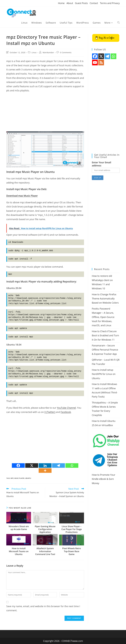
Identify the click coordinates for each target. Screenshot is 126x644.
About (70, 3)
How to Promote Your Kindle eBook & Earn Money (104, 479)
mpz (12, 478)
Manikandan (48, 52)
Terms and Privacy (110, 3)
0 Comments (66, 52)
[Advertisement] (45, 113)
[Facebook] (18, 465)
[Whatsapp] (72, 465)
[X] (32, 465)
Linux (34, 52)
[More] (45, 471)
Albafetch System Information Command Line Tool (45, 551)
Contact (94, 3)
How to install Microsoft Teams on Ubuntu (19, 551)
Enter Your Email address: (102, 164)
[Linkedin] (45, 465)
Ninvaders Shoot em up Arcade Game (19, 528)
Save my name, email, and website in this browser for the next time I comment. (43, 608)
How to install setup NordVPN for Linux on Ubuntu (104, 374)
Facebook (66, 412)
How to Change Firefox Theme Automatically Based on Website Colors (105, 299)
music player (19, 478)
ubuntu (28, 478)
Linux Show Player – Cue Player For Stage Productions (72, 529)
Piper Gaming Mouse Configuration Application (45, 529)
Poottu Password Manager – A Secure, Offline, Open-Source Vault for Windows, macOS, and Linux (103, 317)
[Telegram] (58, 465)
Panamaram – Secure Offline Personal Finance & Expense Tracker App (105, 350)
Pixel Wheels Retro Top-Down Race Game (72, 551)
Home (61, 3)
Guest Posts (81, 3)
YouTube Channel (66, 408)
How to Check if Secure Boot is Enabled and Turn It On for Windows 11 (105, 335)
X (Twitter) (50, 412)
